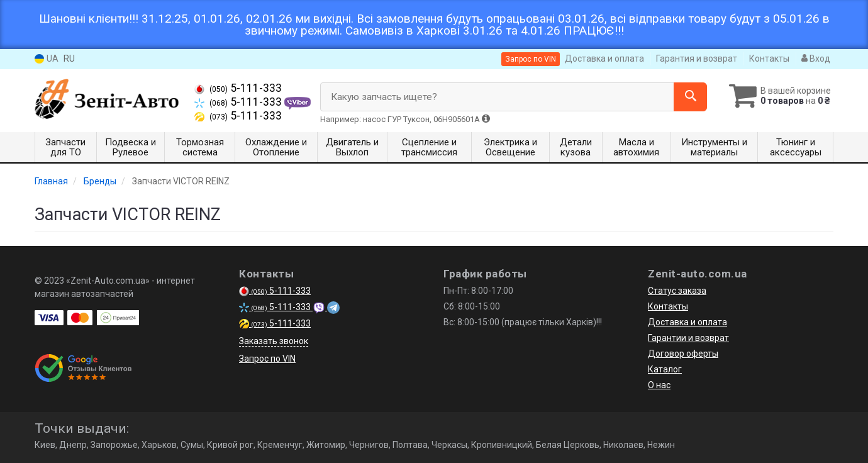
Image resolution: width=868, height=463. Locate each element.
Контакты (769, 59)
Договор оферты (683, 354)
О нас (659, 385)
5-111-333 (238, 88)
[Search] (685, 97)
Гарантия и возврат (697, 59)
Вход (816, 59)
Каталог (665, 369)
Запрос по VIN (531, 59)
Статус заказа (677, 291)
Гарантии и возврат (688, 338)
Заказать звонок (274, 341)
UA (47, 59)
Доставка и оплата (604, 59)
